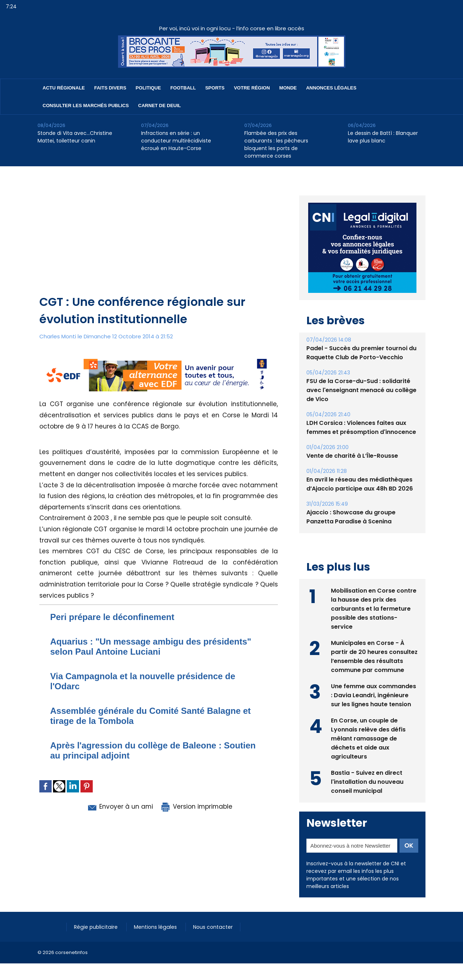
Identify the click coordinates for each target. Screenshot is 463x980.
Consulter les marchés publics (86, 106)
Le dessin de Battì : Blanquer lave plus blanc (383, 137)
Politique (148, 88)
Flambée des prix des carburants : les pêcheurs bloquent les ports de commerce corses (276, 144)
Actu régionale (64, 88)
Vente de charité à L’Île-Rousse (352, 456)
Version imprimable (196, 807)
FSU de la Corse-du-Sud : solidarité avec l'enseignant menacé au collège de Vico (361, 390)
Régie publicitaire (96, 927)
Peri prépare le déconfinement (112, 617)
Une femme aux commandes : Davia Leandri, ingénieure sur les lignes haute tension (374, 695)
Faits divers (110, 88)
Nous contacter (211, 927)
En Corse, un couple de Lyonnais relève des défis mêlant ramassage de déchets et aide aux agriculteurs (368, 739)
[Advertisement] (159, 239)
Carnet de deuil (160, 106)
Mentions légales (155, 927)
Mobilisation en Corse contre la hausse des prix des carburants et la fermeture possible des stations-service (374, 609)
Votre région (252, 88)
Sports (215, 88)
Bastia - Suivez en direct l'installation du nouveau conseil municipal (367, 782)
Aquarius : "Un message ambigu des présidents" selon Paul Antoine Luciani (151, 647)
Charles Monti (58, 336)
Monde (288, 88)
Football (183, 88)
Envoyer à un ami (119, 807)
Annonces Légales (331, 88)
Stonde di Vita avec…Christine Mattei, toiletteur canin (75, 137)
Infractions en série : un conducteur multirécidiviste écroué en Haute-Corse (176, 141)
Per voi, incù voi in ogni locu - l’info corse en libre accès (232, 28)
